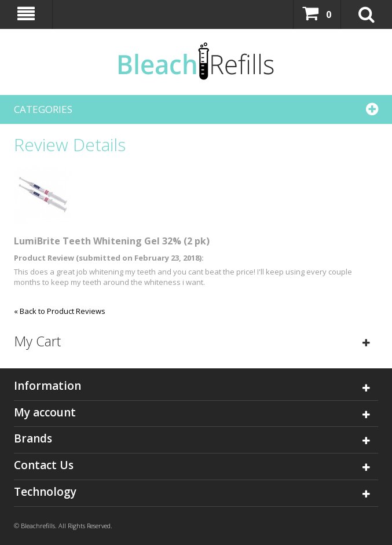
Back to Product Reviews (60, 311)
